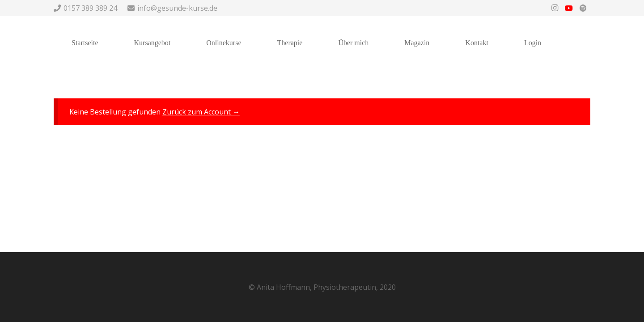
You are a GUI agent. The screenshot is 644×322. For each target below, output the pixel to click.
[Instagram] (555, 8)
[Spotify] (583, 8)
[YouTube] (569, 8)
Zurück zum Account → (201, 112)
